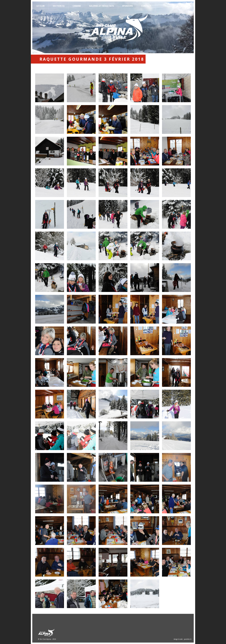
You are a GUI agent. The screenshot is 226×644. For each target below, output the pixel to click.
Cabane (77, 6)
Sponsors (127, 6)
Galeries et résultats (101, 6)
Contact (146, 6)
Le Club (41, 6)
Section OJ (59, 6)
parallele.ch (188, 639)
